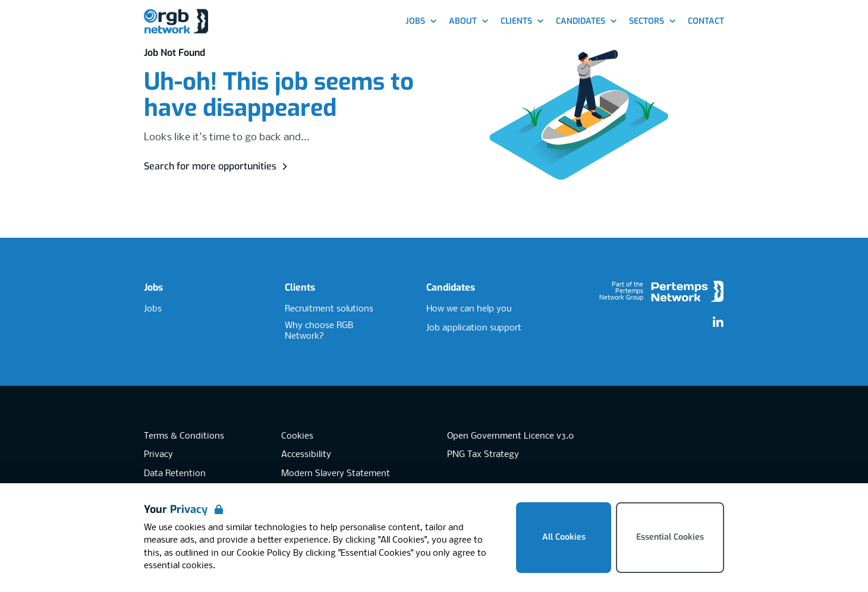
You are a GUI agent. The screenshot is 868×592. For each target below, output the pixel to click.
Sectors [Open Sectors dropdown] (652, 21)
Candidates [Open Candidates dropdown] (586, 21)
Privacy (158, 455)
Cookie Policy (264, 553)
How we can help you (469, 309)
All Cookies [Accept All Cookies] (564, 537)
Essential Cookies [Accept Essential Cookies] (670, 537)
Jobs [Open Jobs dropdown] (421, 21)
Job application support (474, 328)
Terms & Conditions (184, 436)
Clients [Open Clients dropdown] (522, 21)
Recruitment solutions (329, 309)
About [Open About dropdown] (469, 21)
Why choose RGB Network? (319, 331)
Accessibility (306, 455)
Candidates (451, 287)
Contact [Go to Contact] (706, 21)
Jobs (153, 287)
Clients (300, 287)
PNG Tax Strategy (483, 455)
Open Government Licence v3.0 (510, 436)
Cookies (297, 436)
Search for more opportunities (217, 166)
